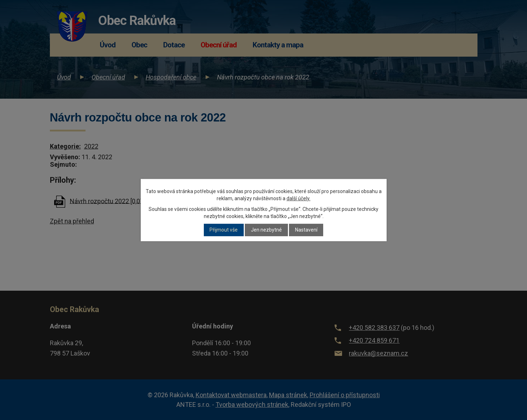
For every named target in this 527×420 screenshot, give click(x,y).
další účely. (298, 198)
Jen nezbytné (266, 230)
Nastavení (306, 230)
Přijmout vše (224, 230)
